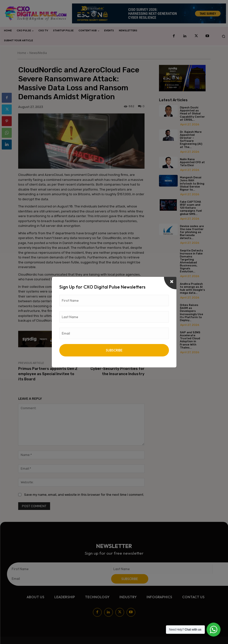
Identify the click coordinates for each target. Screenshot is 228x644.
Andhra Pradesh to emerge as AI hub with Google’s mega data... (192, 288)
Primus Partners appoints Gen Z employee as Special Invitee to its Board (48, 374)
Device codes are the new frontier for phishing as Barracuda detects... (192, 232)
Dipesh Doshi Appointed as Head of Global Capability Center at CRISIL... (192, 114)
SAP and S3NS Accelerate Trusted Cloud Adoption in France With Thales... (190, 340)
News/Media (38, 53)
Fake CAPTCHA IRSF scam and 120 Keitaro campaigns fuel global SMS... (191, 208)
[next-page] (170, 361)
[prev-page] (162, 361)
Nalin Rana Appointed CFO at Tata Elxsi (192, 162)
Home (22, 53)
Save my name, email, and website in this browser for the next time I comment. (84, 495)
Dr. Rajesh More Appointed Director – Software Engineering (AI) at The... (191, 139)
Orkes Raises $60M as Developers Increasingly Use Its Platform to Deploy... (191, 313)
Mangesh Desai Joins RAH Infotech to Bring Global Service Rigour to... (192, 183)
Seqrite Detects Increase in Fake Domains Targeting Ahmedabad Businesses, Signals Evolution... (191, 261)
